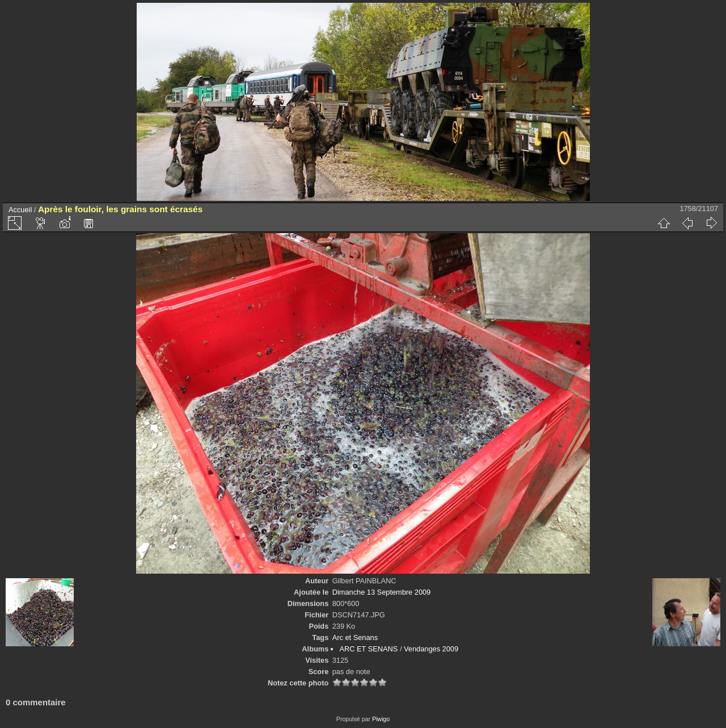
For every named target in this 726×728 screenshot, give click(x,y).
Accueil (20, 210)
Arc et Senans (355, 637)
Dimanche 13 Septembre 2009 (382, 592)
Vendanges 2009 (431, 649)
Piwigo (381, 719)
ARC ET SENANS (368, 649)
